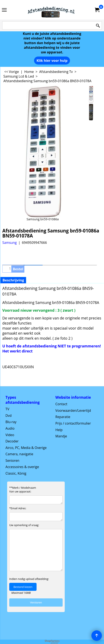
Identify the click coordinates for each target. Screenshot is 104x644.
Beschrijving (13, 280)
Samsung (9, 243)
